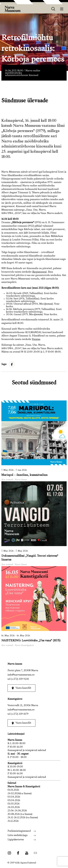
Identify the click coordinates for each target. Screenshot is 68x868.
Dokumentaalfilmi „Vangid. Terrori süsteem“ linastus (30, 558)
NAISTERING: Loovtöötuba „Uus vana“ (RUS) (31, 641)
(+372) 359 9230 (20, 679)
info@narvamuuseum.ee (21, 675)
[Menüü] (62, 9)
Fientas (36, 339)
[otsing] (53, 9)
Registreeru (39, 272)
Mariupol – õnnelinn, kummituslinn (24, 475)
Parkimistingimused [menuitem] (19, 831)
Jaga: (4, 364)
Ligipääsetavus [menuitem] (16, 840)
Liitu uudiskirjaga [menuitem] (18, 835)
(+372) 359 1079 (20, 714)
